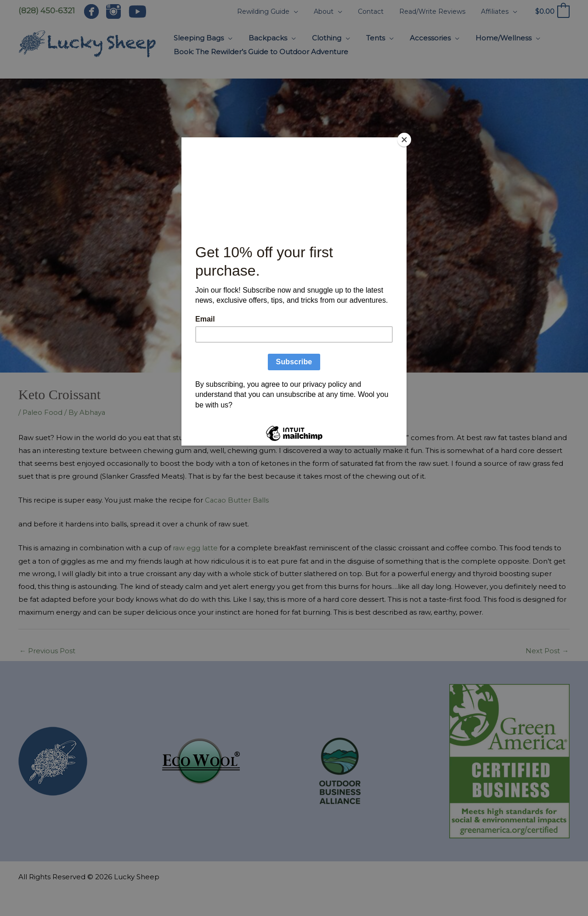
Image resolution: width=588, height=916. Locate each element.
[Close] (404, 140)
